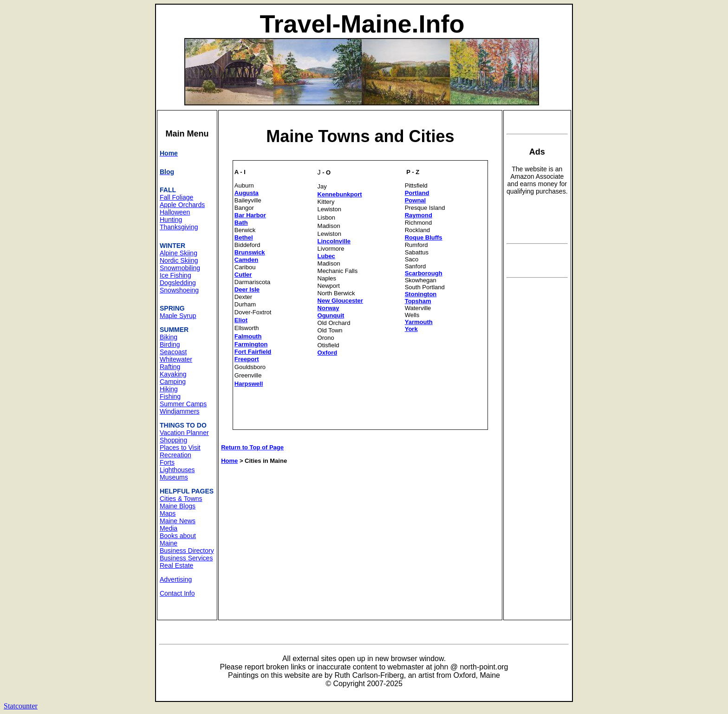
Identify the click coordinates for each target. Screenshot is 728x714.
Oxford (328, 353)
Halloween (175, 212)
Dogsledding (178, 283)
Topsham (418, 301)
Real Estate (176, 565)
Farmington (251, 344)
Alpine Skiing (179, 253)
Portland (417, 193)
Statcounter (21, 706)
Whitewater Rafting (176, 363)
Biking (169, 337)
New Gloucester (340, 301)
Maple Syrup (178, 316)
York (411, 329)
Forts (167, 462)
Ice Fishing (175, 275)
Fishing (170, 396)
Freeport (247, 359)
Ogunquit (331, 315)
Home (229, 461)
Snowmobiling (180, 268)
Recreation (175, 455)
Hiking (169, 389)
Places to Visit (180, 448)
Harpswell (249, 384)
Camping (173, 382)
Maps (168, 513)
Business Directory (187, 551)
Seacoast (173, 352)
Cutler (243, 275)
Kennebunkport (340, 194)
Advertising (176, 579)
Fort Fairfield (253, 352)
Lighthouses (177, 470)
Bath (241, 223)
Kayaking (173, 374)
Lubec (326, 256)
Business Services (186, 558)
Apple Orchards (182, 205)
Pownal (416, 200)
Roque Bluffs (424, 237)
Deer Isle (247, 289)
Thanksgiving (179, 227)
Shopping (173, 440)
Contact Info (177, 593)
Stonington (421, 294)
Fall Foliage (176, 197)
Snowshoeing (179, 290)
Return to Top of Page (252, 447)
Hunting (171, 220)
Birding (170, 344)
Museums (174, 477)
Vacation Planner (184, 433)
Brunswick (250, 252)
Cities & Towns (181, 499)
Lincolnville (334, 241)
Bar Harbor (250, 215)
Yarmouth (419, 322)
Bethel (244, 237)
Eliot (241, 320)
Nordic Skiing (179, 260)
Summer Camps (183, 404)
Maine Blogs (178, 506)
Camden (246, 260)
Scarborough (424, 273)
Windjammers (180, 411)
